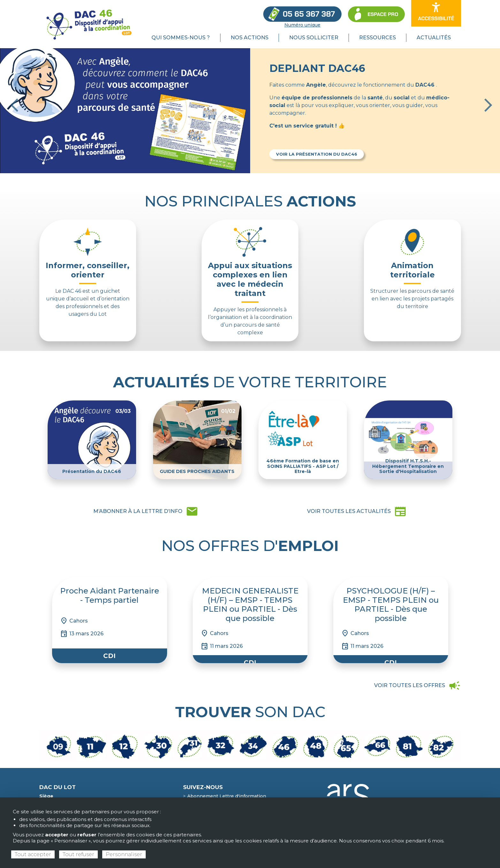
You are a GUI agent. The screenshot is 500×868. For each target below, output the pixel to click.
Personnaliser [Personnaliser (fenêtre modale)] (124, 854)
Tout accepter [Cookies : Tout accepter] (33, 854)
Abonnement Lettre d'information (227, 796)
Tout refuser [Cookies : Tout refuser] (78, 854)
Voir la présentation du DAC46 (317, 154)
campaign (418, 686)
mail (146, 511)
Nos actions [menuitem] (250, 38)
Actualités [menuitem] (434, 38)
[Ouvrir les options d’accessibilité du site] (436, 13)
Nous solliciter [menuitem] (314, 38)
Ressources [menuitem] (377, 38)
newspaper (357, 511)
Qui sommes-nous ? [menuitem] (181, 38)
